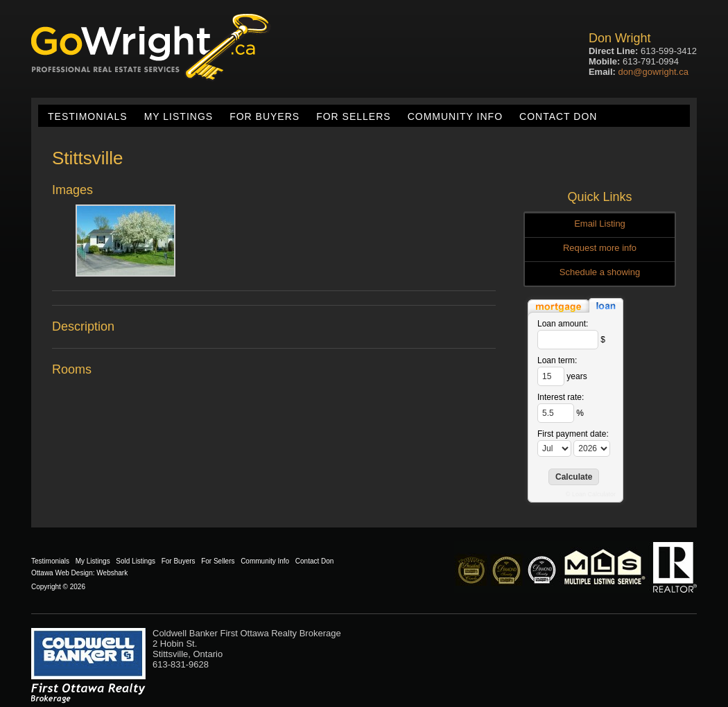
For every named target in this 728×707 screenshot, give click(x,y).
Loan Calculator (594, 494)
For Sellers (353, 116)
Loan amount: (563, 324)
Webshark (112, 573)
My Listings (179, 116)
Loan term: (557, 360)
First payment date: (573, 434)
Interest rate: (561, 397)
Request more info (600, 248)
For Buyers (265, 116)
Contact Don (558, 116)
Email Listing (600, 224)
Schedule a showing (600, 272)
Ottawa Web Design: (63, 573)
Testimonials (88, 116)
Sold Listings (136, 561)
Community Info (455, 116)
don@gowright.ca (653, 72)
